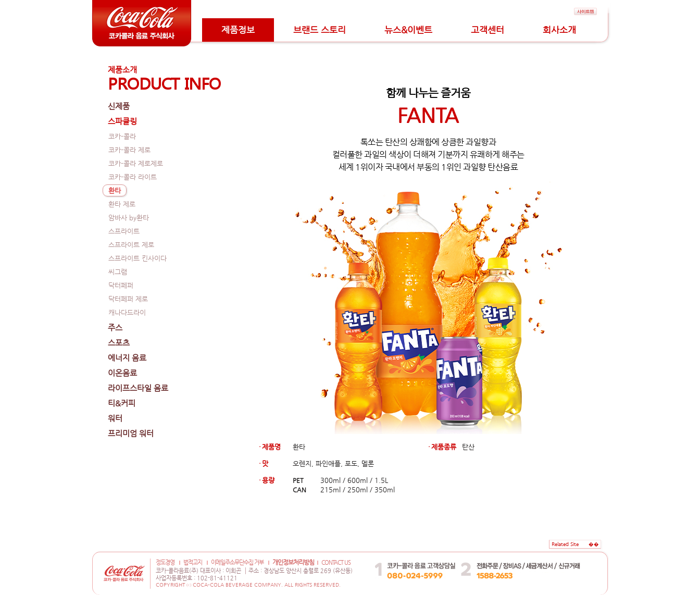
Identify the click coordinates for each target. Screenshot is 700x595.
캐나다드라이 (127, 312)
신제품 (119, 106)
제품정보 (238, 30)
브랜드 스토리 (320, 30)
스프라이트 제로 (131, 245)
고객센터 (488, 30)
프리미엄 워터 (131, 433)
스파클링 (122, 121)
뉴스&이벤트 (408, 30)
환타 (115, 190)
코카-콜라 (122, 136)
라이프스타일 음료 (138, 388)
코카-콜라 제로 (129, 150)
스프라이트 (124, 231)
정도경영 (165, 562)
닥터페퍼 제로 (128, 299)
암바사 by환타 (129, 218)
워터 (115, 418)
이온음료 (122, 373)
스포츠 (119, 343)
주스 (115, 327)
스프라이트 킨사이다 (137, 258)
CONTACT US (336, 562)
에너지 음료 (127, 358)
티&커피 (122, 403)
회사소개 (559, 30)
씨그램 (118, 272)
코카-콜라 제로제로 (136, 163)
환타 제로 (122, 204)
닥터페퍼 (121, 285)
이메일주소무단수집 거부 (237, 562)
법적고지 (193, 562)
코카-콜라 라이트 (133, 177)
